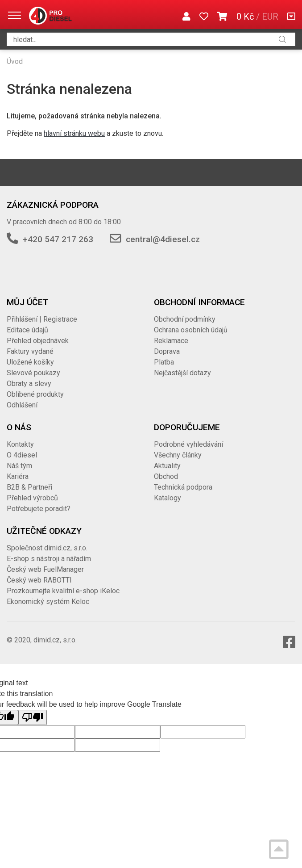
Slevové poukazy (33, 373)
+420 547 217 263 (58, 239)
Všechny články (178, 455)
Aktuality (167, 466)
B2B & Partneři (29, 487)
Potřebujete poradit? (39, 509)
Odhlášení (22, 405)
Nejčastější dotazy (182, 373)
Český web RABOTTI (39, 580)
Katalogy (168, 498)
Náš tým (19, 466)
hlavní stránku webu (74, 133)
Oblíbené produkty (35, 394)
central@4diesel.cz (163, 239)
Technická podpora (183, 487)
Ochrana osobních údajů (191, 330)
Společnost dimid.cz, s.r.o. (47, 548)
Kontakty (20, 444)
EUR (270, 17)
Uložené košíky (30, 362)
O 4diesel (22, 455)
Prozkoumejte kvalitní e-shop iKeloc (63, 591)
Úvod (15, 61)
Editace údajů (27, 330)
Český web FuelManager (45, 569)
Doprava (167, 351)
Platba (164, 362)
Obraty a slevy (29, 384)
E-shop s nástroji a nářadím (49, 559)
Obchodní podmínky (185, 319)
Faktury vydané (30, 351)
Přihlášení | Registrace (42, 319)
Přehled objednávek (38, 341)
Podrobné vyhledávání (188, 444)
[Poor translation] (33, 717)
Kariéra (18, 476)
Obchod (166, 476)
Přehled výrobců (32, 498)
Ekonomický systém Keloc (48, 602)
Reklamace (171, 341)
